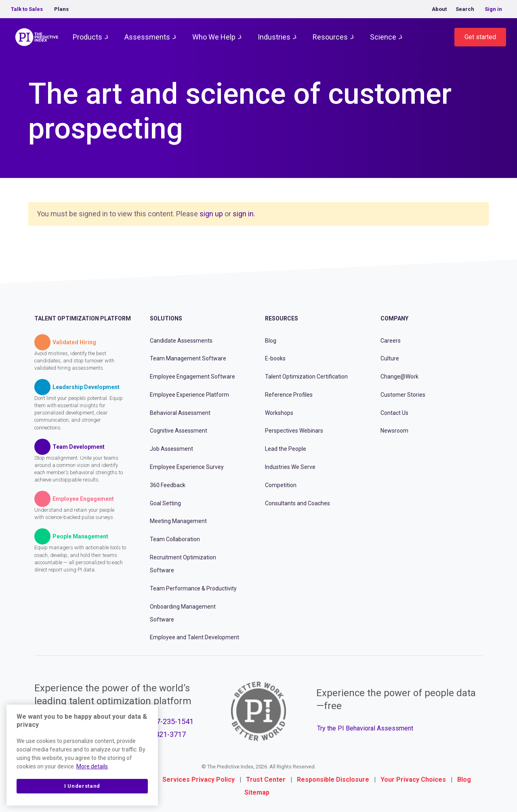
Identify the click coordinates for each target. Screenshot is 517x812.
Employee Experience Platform (189, 395)
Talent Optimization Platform (83, 318)
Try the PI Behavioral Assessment (365, 728)
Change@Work (399, 377)
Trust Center (266, 780)
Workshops (279, 413)
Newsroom (394, 431)
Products (87, 37)
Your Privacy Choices (413, 780)
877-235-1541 (171, 721)
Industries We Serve (290, 467)
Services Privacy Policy (199, 780)
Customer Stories (403, 395)
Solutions (166, 318)
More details (92, 766)
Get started (480, 37)
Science (383, 37)
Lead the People (286, 449)
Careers (391, 341)
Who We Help (214, 37)
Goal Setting (165, 503)
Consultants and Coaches (297, 503)
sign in (243, 214)
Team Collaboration (175, 539)
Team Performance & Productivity (193, 588)
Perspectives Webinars (294, 431)
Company (394, 318)
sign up (211, 214)
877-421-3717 (163, 734)
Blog (271, 341)
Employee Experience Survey (187, 467)
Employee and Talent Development (194, 637)
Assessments (147, 37)
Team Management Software (188, 358)
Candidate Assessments (181, 341)
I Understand (82, 786)
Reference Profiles (289, 395)
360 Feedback (168, 485)
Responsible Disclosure (333, 780)
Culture (390, 358)
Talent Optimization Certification (306, 377)
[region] (82, 755)
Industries (274, 37)
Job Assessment (171, 449)
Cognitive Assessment (179, 431)
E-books (275, 358)
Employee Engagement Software (192, 377)
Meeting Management (178, 521)
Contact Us (394, 413)
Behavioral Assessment (180, 413)
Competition (281, 485)
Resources (330, 37)
